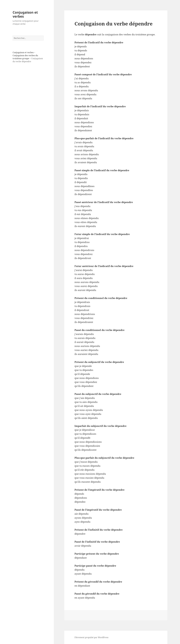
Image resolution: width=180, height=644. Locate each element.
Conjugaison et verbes (25, 14)
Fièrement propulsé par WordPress (91, 637)
